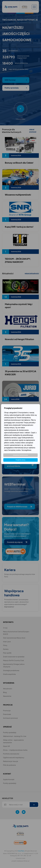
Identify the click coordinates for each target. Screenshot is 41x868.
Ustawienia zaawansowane (20, 455)
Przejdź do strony (20, 460)
